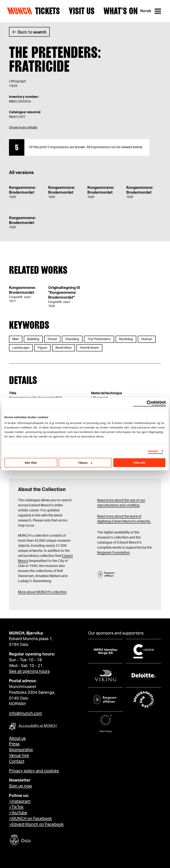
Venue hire (19, 756)
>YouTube (18, 813)
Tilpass (85, 463)
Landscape (21, 348)
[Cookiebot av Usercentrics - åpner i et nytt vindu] (149, 403)
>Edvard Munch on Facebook (36, 824)
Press (14, 744)
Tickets (47, 11)
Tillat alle (139, 463)
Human (147, 339)
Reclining (126, 339)
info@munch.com (25, 713)
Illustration (64, 348)
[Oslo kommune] (37, 840)
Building (33, 339)
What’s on (121, 11)
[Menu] (158, 11)
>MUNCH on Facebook (30, 819)
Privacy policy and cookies (34, 771)
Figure (42, 348)
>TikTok (16, 807)
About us (17, 738)
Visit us (82, 11)
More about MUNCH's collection (42, 592)
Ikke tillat (31, 463)
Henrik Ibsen (89, 348)
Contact (17, 761)
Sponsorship (21, 750)
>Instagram (20, 801)
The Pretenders (99, 339)
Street (52, 339)
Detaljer (153, 451)
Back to (32, 32)
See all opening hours (29, 671)
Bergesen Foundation (113, 553)
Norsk (146, 11)
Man (16, 339)
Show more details (23, 128)
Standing (72, 339)
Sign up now (20, 786)
